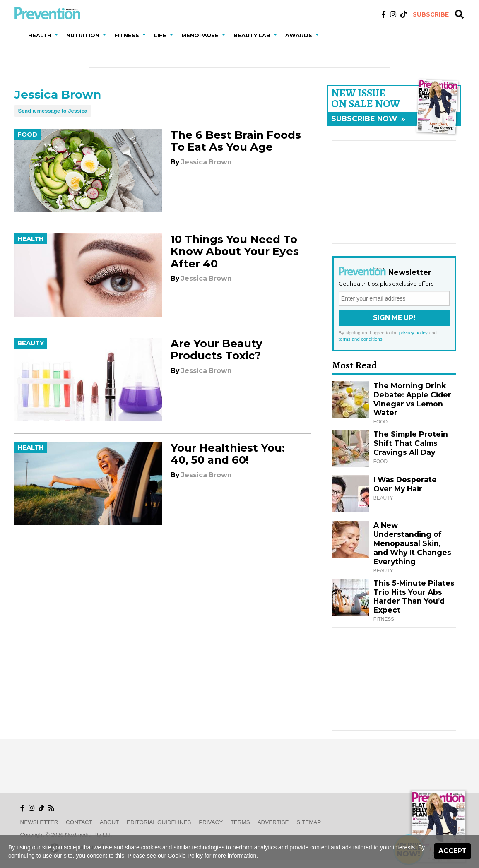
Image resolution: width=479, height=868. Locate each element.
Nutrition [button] (83, 35)
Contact (79, 822)
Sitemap (309, 822)
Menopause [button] (200, 35)
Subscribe (431, 14)
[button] (58, 35)
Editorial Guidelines (159, 822)
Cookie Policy (185, 856)
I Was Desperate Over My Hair (405, 484)
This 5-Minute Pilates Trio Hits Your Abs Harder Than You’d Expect (414, 597)
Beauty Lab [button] (252, 35)
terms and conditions (361, 339)
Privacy (211, 822)
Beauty (31, 343)
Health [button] (40, 35)
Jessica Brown (206, 162)
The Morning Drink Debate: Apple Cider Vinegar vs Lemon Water (412, 399)
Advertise (273, 822)
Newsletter (39, 822)
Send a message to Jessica (53, 111)
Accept (453, 851)
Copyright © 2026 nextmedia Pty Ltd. (66, 835)
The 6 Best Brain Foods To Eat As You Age (236, 141)
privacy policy (413, 333)
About (109, 822)
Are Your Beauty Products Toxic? (217, 350)
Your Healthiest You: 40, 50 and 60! (228, 454)
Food (27, 135)
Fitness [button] (127, 35)
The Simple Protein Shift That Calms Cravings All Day (411, 443)
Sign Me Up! (394, 318)
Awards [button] (299, 35)
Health (31, 239)
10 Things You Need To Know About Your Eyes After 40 (235, 251)
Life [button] (160, 35)
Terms (240, 822)
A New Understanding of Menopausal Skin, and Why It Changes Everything (412, 543)
